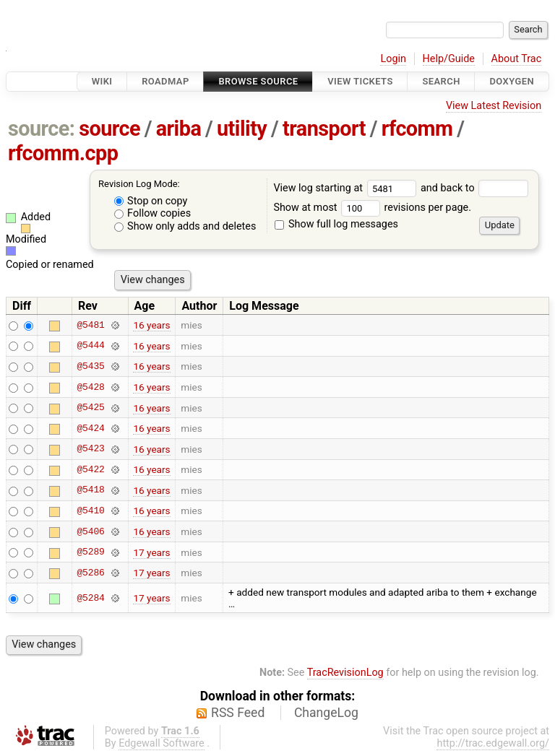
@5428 (90, 387)
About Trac (517, 59)
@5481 (90, 325)
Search (441, 81)
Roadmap (165, 81)
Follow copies (153, 213)
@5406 (90, 531)
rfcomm (417, 129)
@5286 (90, 573)
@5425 (90, 408)
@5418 (90, 490)
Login (393, 59)
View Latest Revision (494, 106)
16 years (151, 325)
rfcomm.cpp (63, 153)
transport (324, 129)
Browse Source (258, 81)
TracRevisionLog (345, 673)
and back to (474, 188)
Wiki (102, 81)
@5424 (90, 428)
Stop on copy (151, 201)
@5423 (90, 449)
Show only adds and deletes (185, 226)
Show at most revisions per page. (372, 208)
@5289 (90, 552)
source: (42, 129)
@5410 (90, 510)
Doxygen (512, 81)
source (109, 129)
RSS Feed (238, 713)
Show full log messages (336, 224)
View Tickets (360, 81)
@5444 (90, 346)
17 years (151, 552)
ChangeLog (326, 713)
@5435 (90, 366)
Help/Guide (449, 59)
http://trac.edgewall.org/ (493, 743)
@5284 (90, 598)
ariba (179, 129)
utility (242, 129)
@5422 (90, 469)
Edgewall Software (162, 743)
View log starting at (347, 188)
